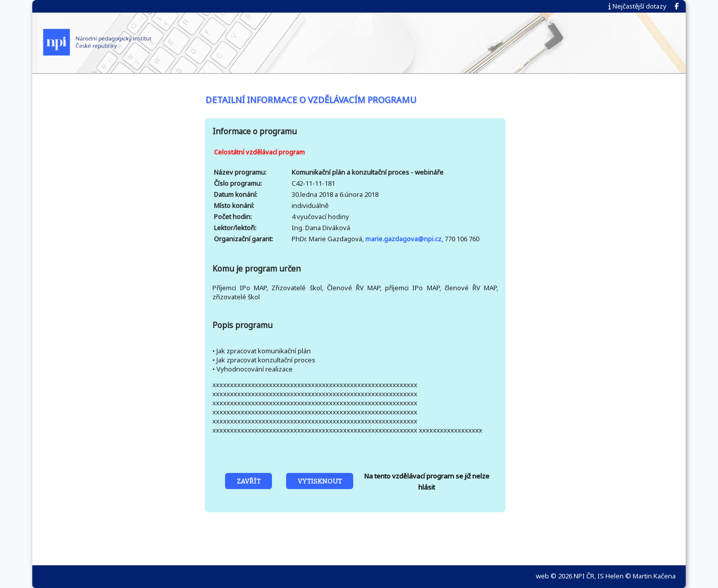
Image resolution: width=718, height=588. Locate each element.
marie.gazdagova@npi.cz (403, 239)
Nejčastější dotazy (638, 6)
